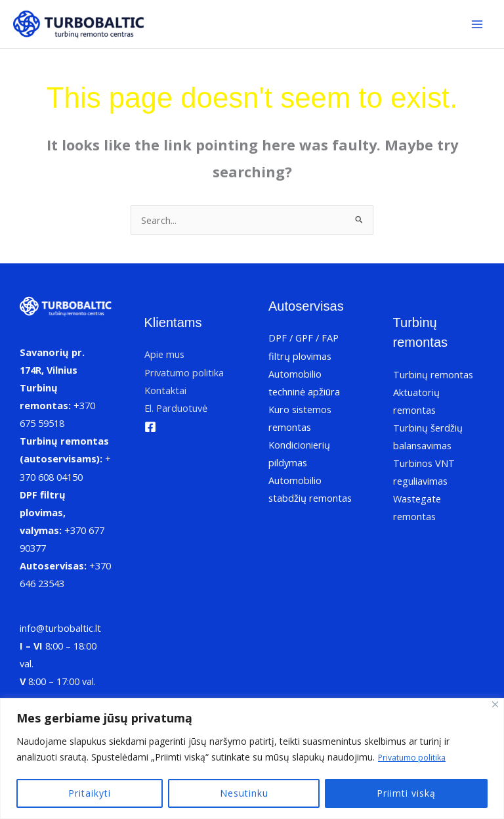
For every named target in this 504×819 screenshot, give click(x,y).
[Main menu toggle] (477, 24)
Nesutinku (244, 793)
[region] (252, 759)
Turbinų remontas (433, 374)
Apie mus (164, 354)
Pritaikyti (90, 793)
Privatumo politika (416, 758)
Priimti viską (406, 793)
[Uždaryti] (495, 705)
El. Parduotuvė (176, 408)
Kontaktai (165, 390)
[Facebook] (150, 427)
